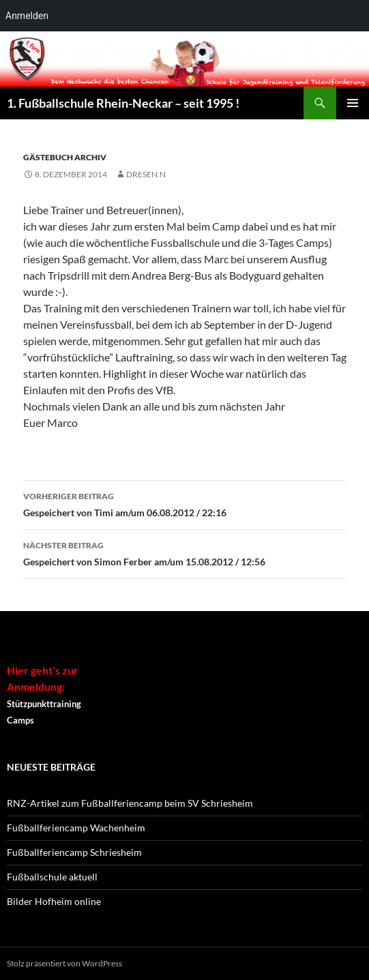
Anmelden (27, 16)
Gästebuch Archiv (65, 157)
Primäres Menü (353, 103)
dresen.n (146, 174)
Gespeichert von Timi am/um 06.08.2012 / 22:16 (185, 503)
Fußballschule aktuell (52, 877)
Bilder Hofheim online (54, 901)
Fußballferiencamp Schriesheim (74, 852)
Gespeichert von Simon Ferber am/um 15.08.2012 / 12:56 (185, 552)
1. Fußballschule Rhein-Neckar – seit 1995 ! (123, 103)
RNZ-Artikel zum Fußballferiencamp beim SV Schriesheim (130, 803)
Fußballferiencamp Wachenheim (76, 828)
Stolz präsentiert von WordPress (64, 963)
